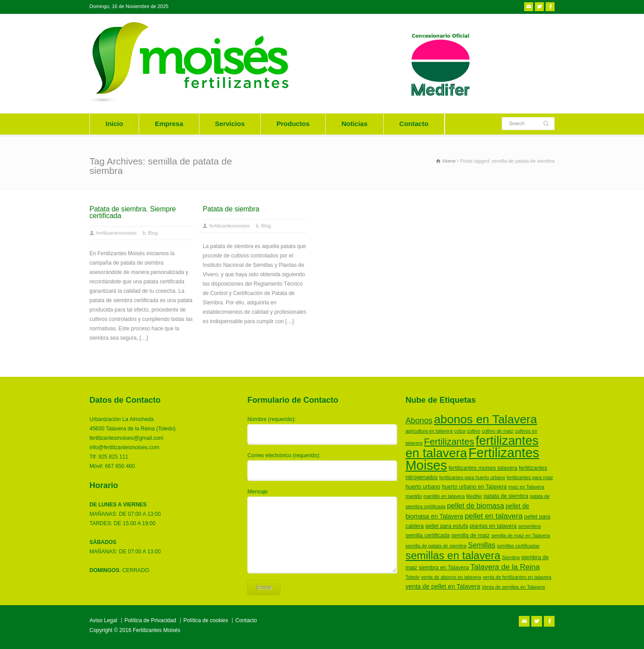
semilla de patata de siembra (436, 546)
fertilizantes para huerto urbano (472, 477)
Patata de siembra (231, 209)
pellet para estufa (447, 526)
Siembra (511, 557)
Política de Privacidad (150, 620)
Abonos (419, 421)
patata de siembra (506, 496)
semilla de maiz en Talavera (520, 535)
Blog (153, 233)
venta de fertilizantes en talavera (517, 577)
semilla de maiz (470, 535)
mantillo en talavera (444, 496)
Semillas (481, 545)
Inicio (114, 124)
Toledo (413, 577)
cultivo (474, 431)
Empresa (169, 124)
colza (460, 431)
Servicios (230, 124)
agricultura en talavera (429, 431)
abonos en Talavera (485, 419)
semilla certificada (428, 535)
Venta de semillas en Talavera (513, 587)
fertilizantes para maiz (530, 477)
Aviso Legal (103, 620)
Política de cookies (206, 620)
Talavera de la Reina (505, 567)
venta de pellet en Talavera (443, 586)
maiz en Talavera (526, 487)
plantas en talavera (493, 526)
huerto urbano (423, 487)
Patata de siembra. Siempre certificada (133, 213)
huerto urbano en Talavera (474, 487)
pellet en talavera (494, 516)
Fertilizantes (449, 441)
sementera (530, 526)
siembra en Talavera (444, 568)
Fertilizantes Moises (472, 459)
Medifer (474, 496)
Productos (293, 124)
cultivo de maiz (497, 431)
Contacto (414, 124)
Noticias (354, 124)
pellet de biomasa (475, 506)
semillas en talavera (453, 555)
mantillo (414, 496)
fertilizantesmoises (116, 233)
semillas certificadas (518, 546)
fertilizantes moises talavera (483, 468)
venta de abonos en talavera (451, 577)
